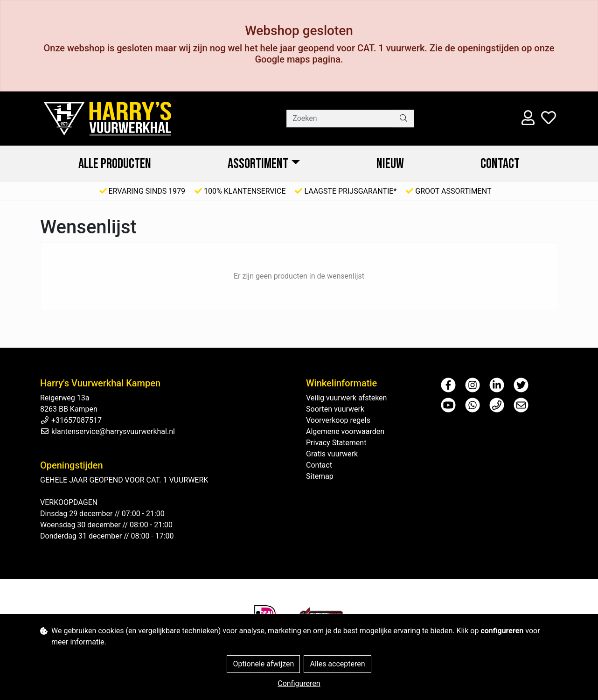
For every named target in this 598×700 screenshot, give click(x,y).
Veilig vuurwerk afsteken (346, 398)
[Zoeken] (340, 119)
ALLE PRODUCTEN (115, 164)
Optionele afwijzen (263, 664)
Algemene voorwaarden (345, 431)
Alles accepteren (337, 664)
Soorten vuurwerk (335, 409)
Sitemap (320, 476)
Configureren (299, 683)
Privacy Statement (336, 443)
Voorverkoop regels (338, 420)
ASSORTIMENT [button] (258, 164)
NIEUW (390, 164)
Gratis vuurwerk (332, 454)
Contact (500, 164)
